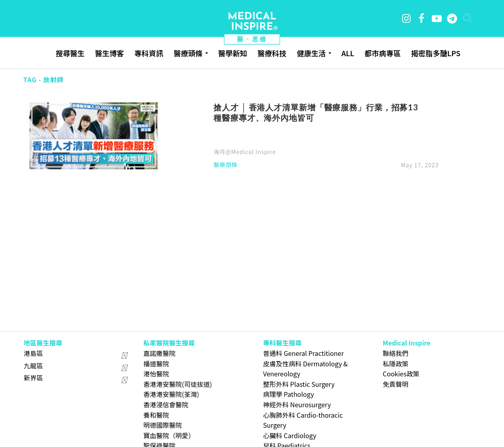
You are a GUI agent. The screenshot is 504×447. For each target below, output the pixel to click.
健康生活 (311, 53)
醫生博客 (110, 53)
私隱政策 (396, 364)
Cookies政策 (401, 374)
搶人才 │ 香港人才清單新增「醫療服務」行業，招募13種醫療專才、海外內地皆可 (316, 112)
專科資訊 (149, 53)
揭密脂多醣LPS (436, 53)
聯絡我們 (396, 353)
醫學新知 (233, 53)
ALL (348, 53)
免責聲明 (396, 384)
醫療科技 (272, 53)
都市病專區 (382, 53)
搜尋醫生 (70, 53)
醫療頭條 (188, 53)
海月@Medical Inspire (245, 152)
